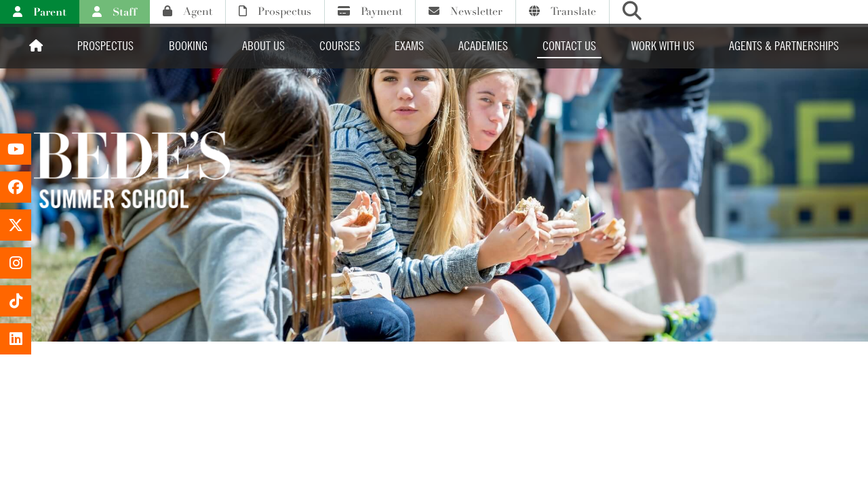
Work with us (663, 46)
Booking (188, 46)
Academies (483, 46)
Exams (409, 46)
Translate (563, 12)
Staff (115, 12)
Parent (40, 12)
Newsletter (466, 12)
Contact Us (569, 46)
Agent (188, 12)
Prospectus (275, 12)
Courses (340, 46)
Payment (370, 12)
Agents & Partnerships (784, 46)
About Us (263, 46)
